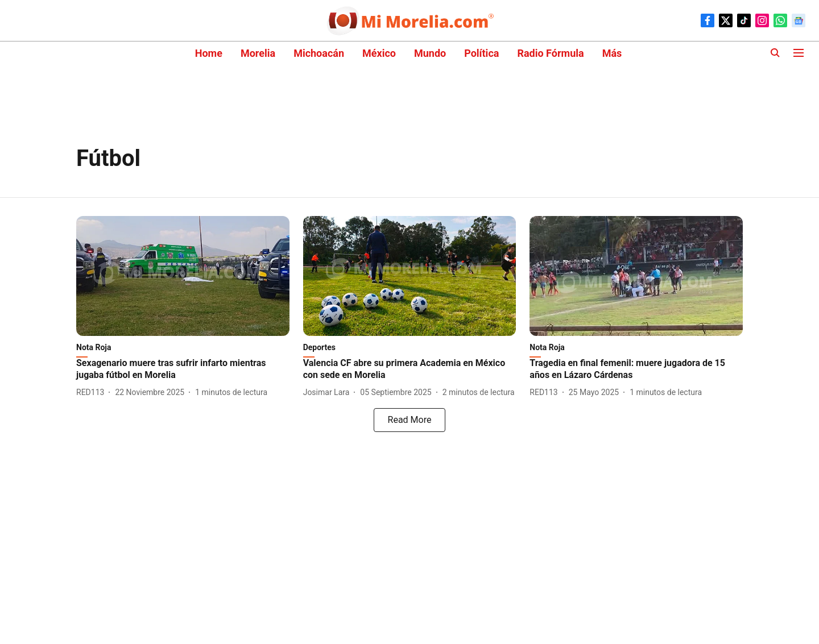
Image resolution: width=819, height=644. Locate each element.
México (379, 53)
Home (209, 53)
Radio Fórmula (550, 53)
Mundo (430, 53)
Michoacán (319, 53)
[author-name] (92, 392)
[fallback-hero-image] (183, 276)
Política (481, 53)
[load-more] (409, 420)
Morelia (258, 53)
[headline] (183, 369)
